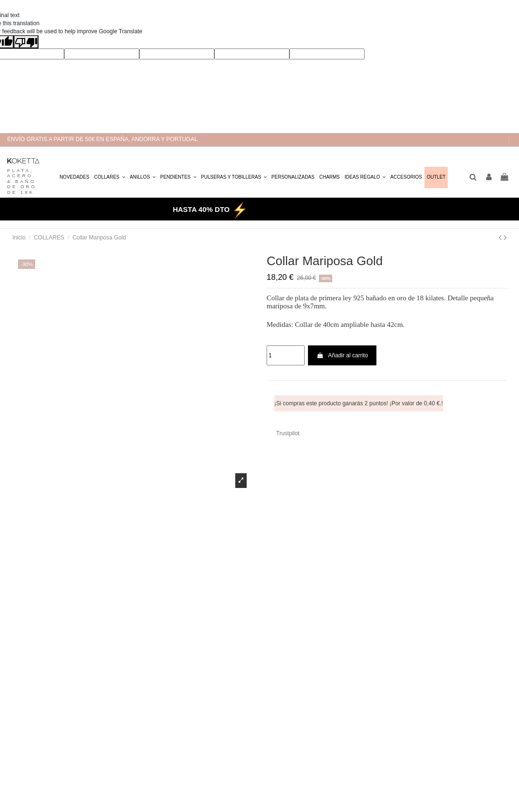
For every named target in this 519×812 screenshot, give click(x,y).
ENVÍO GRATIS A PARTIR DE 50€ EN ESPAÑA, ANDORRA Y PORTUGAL (102, 139)
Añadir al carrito (342, 355)
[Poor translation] (26, 42)
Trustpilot (288, 433)
